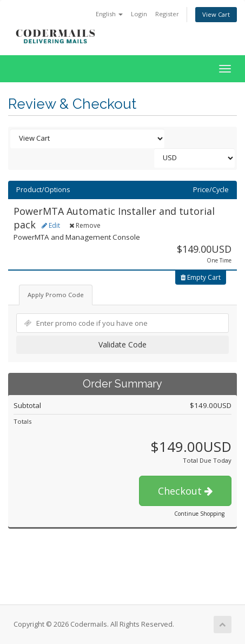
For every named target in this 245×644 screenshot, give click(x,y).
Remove (85, 225)
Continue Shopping (199, 514)
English (109, 14)
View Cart (216, 14)
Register (167, 14)
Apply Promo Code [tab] (56, 295)
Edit (51, 225)
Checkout (185, 491)
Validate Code (122, 344)
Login (139, 14)
